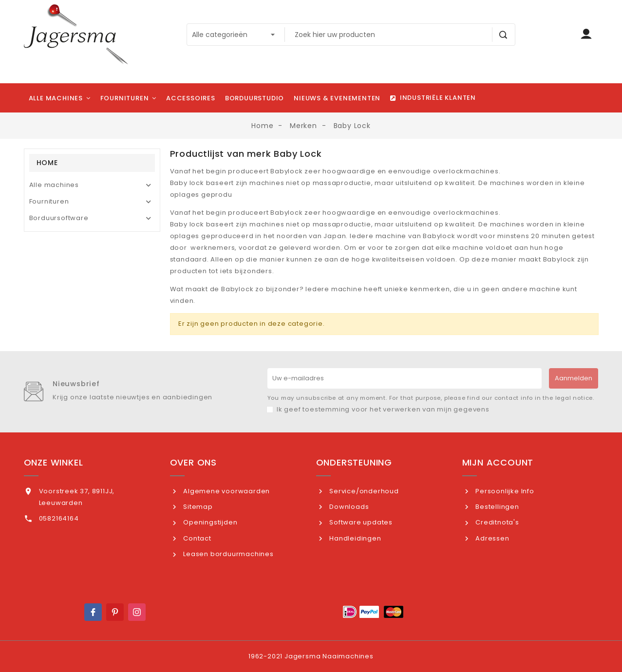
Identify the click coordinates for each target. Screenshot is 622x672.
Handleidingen (354, 538)
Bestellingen (496, 507)
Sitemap (197, 507)
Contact (196, 538)
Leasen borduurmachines (227, 554)
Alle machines (54, 185)
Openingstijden (209, 522)
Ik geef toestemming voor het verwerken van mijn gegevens (383, 409)
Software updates (360, 522)
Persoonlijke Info (504, 491)
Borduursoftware (59, 218)
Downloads (348, 507)
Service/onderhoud (363, 491)
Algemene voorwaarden (226, 491)
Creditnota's (496, 522)
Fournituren (49, 201)
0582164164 (59, 518)
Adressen (491, 538)
